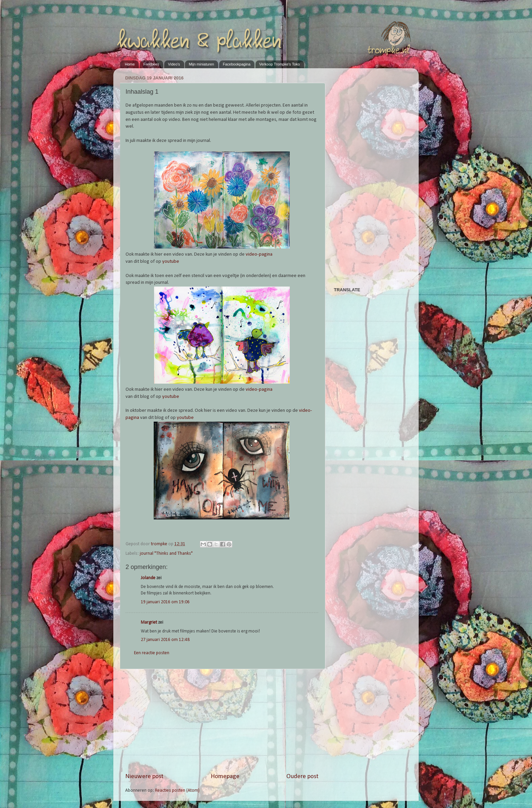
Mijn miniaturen (201, 64)
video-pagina (259, 254)
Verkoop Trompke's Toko (280, 64)
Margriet (149, 622)
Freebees (151, 64)
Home (130, 64)
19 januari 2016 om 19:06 (165, 602)
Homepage (225, 777)
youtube (171, 262)
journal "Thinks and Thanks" (166, 554)
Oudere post (302, 777)
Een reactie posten (152, 653)
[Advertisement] (222, 721)
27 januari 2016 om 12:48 (165, 640)
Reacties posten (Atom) (177, 791)
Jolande (148, 578)
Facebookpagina (237, 64)
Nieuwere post (144, 777)
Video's (174, 64)
